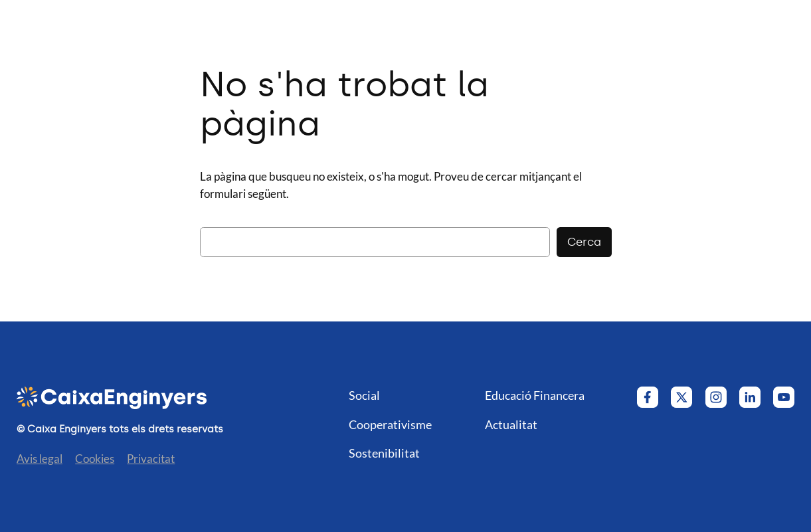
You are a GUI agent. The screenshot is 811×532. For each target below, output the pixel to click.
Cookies (95, 459)
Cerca (584, 242)
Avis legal (40, 459)
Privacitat (151, 459)
